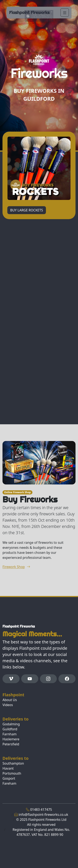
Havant (8, 768)
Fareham (9, 783)
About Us (10, 700)
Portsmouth (12, 773)
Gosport (9, 778)
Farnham (10, 734)
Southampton (13, 763)
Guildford (10, 729)
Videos (8, 705)
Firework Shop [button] (16, 567)
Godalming (11, 724)
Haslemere (11, 739)
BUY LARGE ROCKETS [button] (27, 210)
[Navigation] (65, 13)
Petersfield (11, 744)
